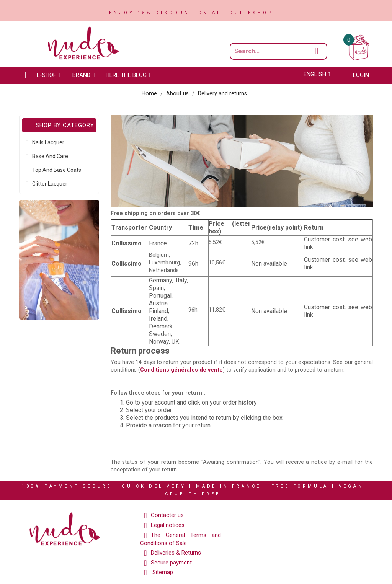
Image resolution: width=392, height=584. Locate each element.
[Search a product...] (278, 51)
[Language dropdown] (317, 74)
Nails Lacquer (48, 142)
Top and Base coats (57, 170)
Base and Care (50, 156)
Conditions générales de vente (181, 370)
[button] (49, 75)
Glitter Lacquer (50, 184)
